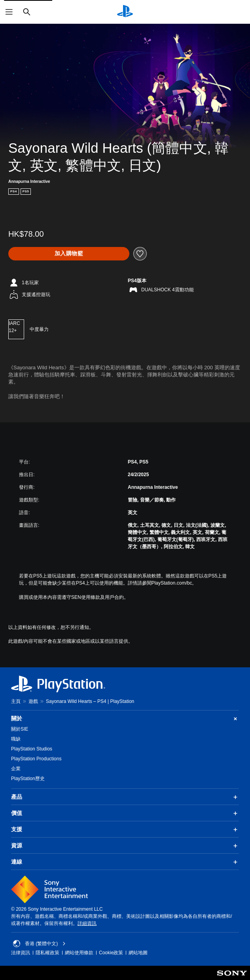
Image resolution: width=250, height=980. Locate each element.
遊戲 (33, 701)
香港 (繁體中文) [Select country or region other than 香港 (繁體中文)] (39, 944)
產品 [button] (125, 797)
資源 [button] (125, 846)
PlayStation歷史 (28, 779)
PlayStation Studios (32, 749)
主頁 (16, 701)
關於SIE (20, 729)
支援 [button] (125, 830)
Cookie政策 (111, 953)
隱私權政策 (47, 953)
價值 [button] (125, 813)
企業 (16, 769)
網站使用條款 (79, 953)
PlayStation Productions (36, 759)
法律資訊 (21, 953)
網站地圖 (138, 953)
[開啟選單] (9, 12)
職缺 (16, 739)
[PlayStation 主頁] (125, 12)
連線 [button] (125, 862)
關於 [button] (125, 719)
